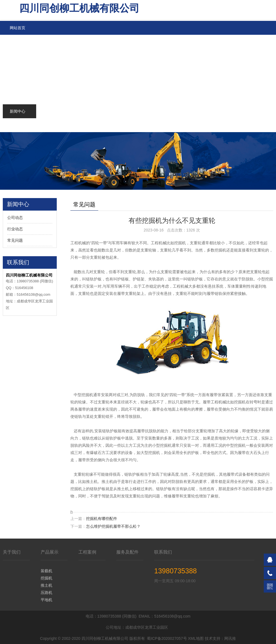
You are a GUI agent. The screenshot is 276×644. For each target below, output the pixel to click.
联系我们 (163, 552)
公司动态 (15, 218)
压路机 (46, 593)
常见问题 (15, 240)
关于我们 (12, 552)
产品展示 (50, 552)
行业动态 (15, 229)
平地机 (46, 600)
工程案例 (87, 552)
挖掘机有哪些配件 (102, 519)
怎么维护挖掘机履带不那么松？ (113, 526)
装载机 (46, 571)
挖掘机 (46, 578)
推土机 (46, 585)
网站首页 (18, 28)
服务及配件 (127, 552)
